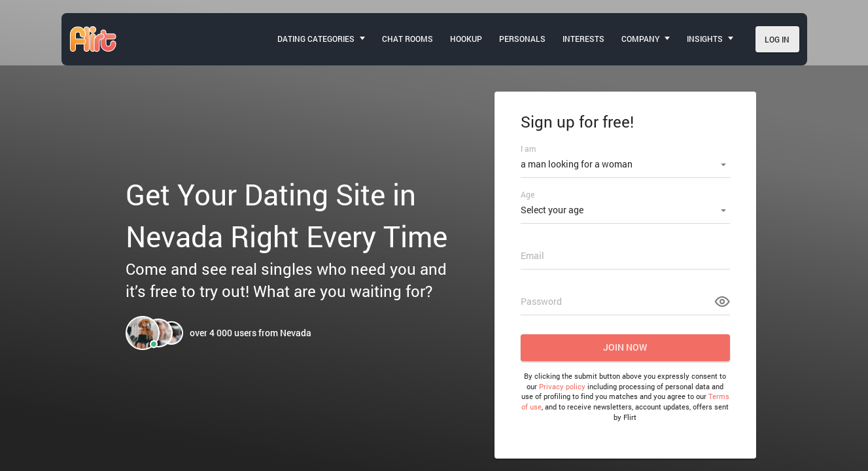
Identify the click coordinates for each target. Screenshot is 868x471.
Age (528, 194)
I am (528, 148)
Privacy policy (562, 386)
